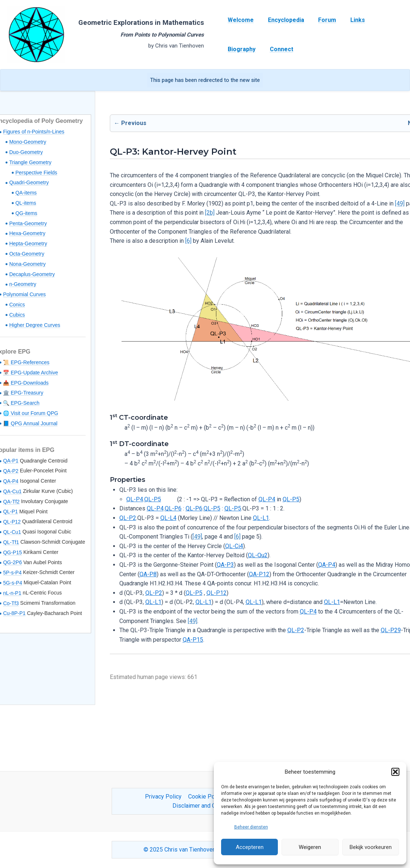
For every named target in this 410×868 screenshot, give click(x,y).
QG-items (26, 213)
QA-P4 (11, 481)
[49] (400, 203)
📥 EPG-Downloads (26, 383)
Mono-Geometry (28, 142)
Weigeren (310, 847)
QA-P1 (11, 461)
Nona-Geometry (27, 264)
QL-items (26, 203)
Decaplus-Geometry (32, 274)
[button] (395, 772)
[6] (188, 241)
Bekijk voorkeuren (371, 847)
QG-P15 (12, 552)
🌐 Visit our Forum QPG (31, 413)
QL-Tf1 (11, 542)
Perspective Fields (36, 173)
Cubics (17, 315)
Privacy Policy (164, 797)
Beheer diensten (251, 827)
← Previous (130, 123)
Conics (17, 305)
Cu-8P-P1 (14, 613)
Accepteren (250, 847)
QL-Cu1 (12, 532)
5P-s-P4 (12, 573)
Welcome (240, 20)
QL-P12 (12, 522)
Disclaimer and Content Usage (211, 806)
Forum (321, 20)
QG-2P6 (12, 562)
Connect (238, 49)
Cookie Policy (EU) (212, 797)
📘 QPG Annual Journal (30, 423)
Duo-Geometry (26, 152)
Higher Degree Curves (35, 325)
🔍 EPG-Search (21, 403)
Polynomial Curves (24, 294)
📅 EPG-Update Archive (30, 373)
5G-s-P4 (12, 583)
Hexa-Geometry (27, 233)
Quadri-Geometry (29, 182)
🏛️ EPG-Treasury (23, 393)
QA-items (26, 193)
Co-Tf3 (11, 603)
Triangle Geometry (30, 162)
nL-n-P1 (12, 593)
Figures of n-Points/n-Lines (33, 132)
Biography (382, 20)
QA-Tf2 (11, 502)
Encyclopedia (282, 20)
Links (349, 20)
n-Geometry (23, 284)
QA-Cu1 (12, 491)
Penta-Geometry (28, 223)
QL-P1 (10, 512)
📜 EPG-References (26, 362)
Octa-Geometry (27, 254)
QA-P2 (11, 471)
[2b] (210, 213)
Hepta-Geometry (28, 244)
